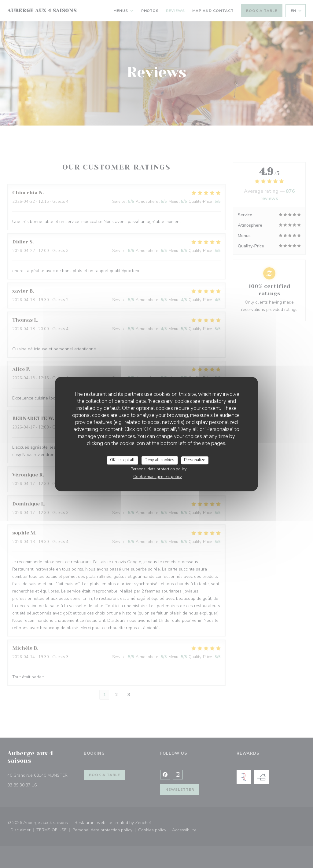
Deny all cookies (159, 460)
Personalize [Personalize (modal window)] (195, 460)
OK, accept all (122, 460)
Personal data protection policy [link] (159, 469)
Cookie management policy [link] (158, 477)
